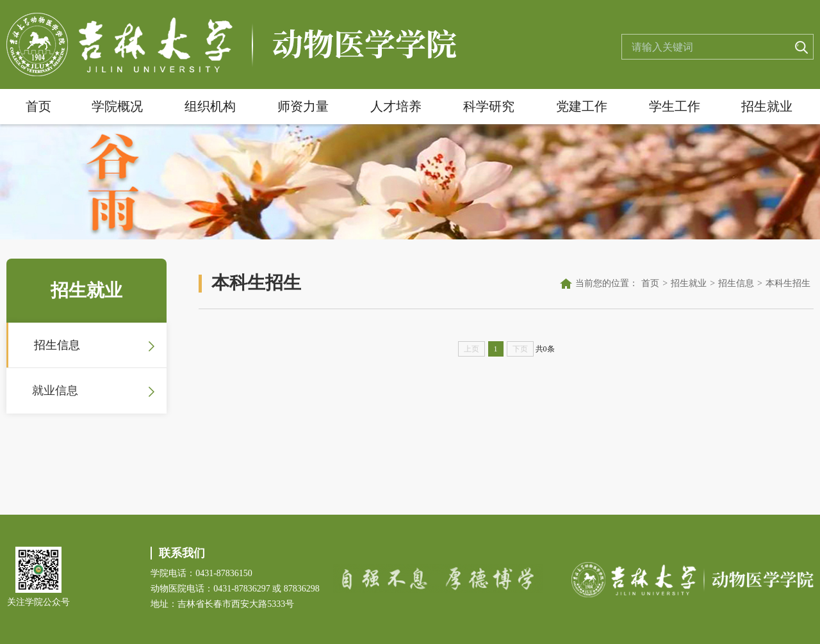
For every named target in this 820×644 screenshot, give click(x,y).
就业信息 (55, 390)
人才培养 (396, 106)
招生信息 (57, 345)
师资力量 (303, 106)
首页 (38, 106)
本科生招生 (788, 283)
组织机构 (210, 106)
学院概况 (117, 106)
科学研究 (489, 106)
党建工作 (582, 106)
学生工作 (675, 106)
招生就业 (767, 106)
